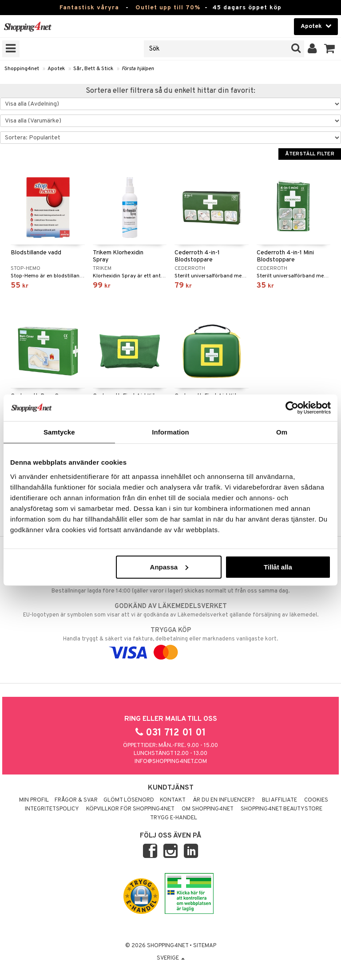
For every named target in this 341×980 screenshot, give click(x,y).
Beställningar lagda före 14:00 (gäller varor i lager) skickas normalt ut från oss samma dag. (170, 586)
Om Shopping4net (208, 809)
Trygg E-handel (174, 818)
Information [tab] (170, 432)
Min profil (34, 800)
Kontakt (173, 800)
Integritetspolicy (52, 809)
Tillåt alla (278, 567)
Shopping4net (22, 69)
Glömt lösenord (129, 800)
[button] (330, 49)
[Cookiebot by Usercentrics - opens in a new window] (292, 408)
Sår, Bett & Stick (93, 69)
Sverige (171, 958)
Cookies (316, 800)
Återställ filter (310, 154)
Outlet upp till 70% (168, 8)
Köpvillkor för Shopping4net (130, 809)
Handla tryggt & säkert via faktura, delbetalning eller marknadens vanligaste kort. (170, 641)
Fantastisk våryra (89, 8)
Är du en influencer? (224, 800)
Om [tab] (282, 432)
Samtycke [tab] (59, 432)
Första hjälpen (138, 69)
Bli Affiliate (280, 800)
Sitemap (205, 946)
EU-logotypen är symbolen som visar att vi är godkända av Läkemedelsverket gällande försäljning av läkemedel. (170, 610)
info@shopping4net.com (171, 762)
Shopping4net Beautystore (282, 809)
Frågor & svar (76, 800)
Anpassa (169, 567)
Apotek (56, 69)
